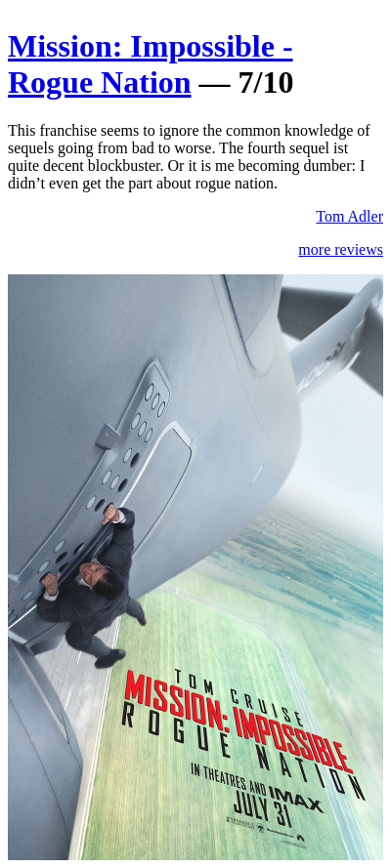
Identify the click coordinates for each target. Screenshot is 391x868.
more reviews (341, 249)
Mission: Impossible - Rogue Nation (151, 64)
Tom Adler (349, 216)
